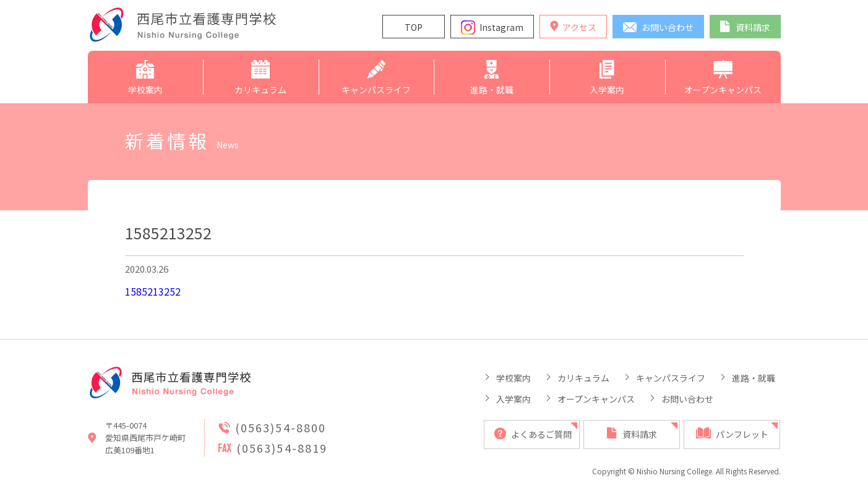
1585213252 (153, 291)
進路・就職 (754, 378)
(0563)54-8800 (281, 427)
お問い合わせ (687, 399)
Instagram (501, 27)
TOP (414, 27)
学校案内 (513, 378)
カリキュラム (583, 378)
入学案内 (513, 399)
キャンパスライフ (671, 378)
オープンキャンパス (596, 399)
